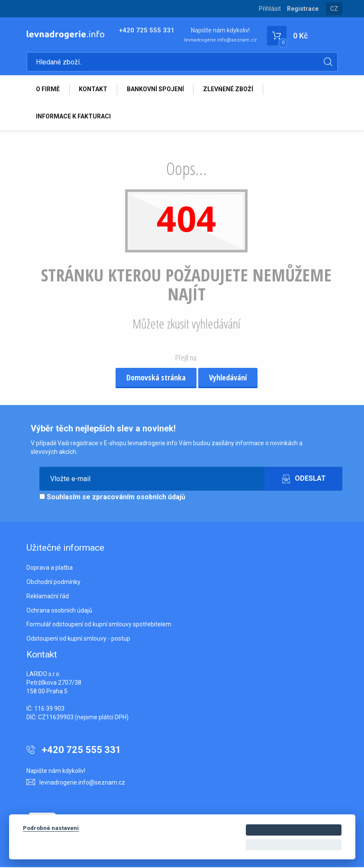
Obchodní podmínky (53, 583)
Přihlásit (270, 9)
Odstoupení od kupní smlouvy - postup (78, 639)
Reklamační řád (48, 597)
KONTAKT (94, 89)
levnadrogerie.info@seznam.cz (220, 40)
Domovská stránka (156, 378)
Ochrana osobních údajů (59, 611)
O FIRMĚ (48, 89)
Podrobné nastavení (51, 828)
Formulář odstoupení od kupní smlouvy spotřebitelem (99, 625)
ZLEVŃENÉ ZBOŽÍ (229, 89)
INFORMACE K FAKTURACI (74, 117)
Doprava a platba (50, 568)
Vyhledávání (228, 378)
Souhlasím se (112, 498)
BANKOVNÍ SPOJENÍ (156, 89)
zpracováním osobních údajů (139, 498)
